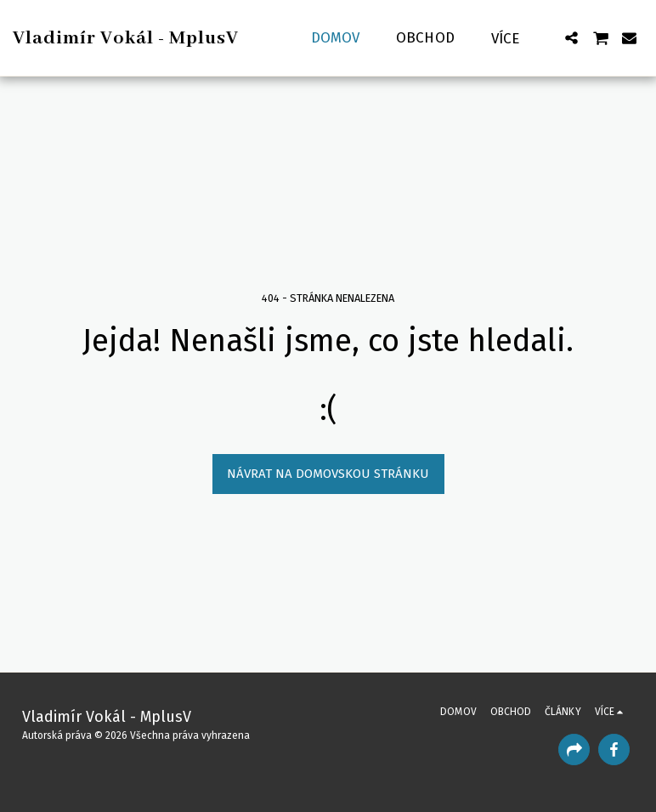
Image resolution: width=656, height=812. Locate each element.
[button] (571, 38)
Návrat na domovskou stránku (328, 474)
